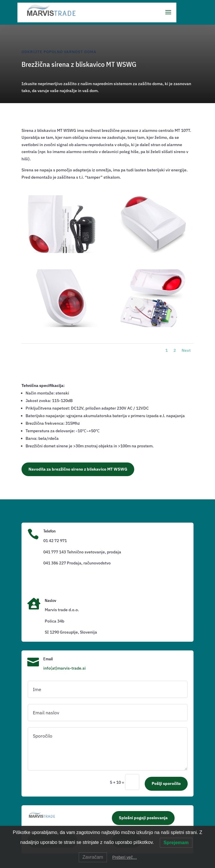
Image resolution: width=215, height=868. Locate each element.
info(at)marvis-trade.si (64, 668)
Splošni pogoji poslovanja (143, 818)
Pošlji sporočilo (166, 783)
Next (186, 350)
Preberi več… (124, 857)
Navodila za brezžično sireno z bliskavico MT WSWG (78, 469)
